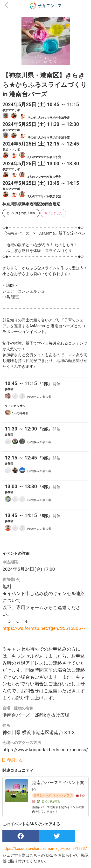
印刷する (13, 760)
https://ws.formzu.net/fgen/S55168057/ (44, 628)
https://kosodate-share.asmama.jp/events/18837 (45, 849)
